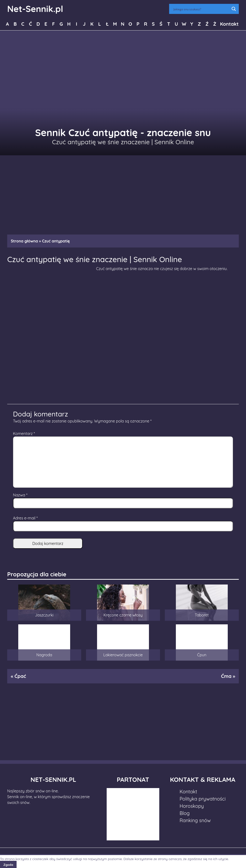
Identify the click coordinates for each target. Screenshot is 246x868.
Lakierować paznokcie (123, 655)
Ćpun (202, 655)
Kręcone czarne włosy (123, 615)
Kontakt (229, 24)
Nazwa (20, 495)
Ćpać (20, 676)
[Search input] (201, 9)
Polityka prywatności (203, 799)
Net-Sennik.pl (35, 9)
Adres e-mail (25, 518)
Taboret (202, 615)
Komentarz (24, 434)
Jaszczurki (44, 615)
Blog (184, 813)
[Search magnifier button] (234, 9)
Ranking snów (195, 820)
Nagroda (44, 655)
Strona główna (24, 241)
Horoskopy (192, 806)
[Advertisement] (123, 193)
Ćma (226, 676)
